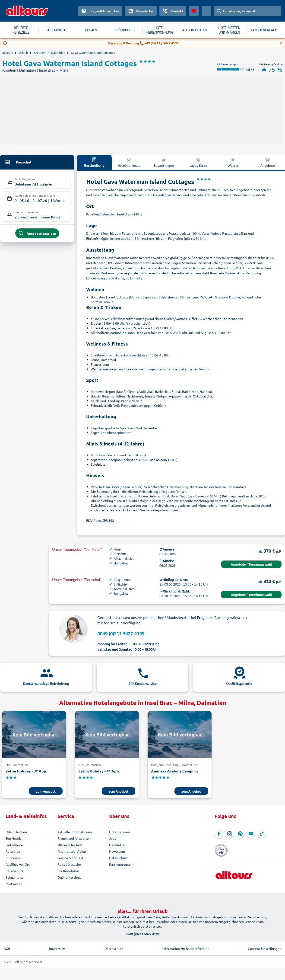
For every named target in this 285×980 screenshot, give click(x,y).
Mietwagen (14, 884)
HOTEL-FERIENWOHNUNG (160, 30)
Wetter (233, 162)
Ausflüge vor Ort (18, 864)
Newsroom (117, 851)
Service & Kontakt (70, 858)
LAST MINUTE (56, 30)
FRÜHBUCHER (125, 30)
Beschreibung (94, 162)
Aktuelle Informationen (75, 832)
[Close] (281, 43)
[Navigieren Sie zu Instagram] (230, 834)
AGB (7, 948)
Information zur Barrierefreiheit (186, 948)
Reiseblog (13, 851)
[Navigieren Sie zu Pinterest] (240, 834)
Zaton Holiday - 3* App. (26, 771)
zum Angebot (46, 791)
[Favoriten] (194, 11)
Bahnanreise (15, 877)
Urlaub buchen (16, 832)
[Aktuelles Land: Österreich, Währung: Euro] (206, 11)
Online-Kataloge (70, 877)
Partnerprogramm (122, 864)
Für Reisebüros (68, 871)
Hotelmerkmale (129, 162)
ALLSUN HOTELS (195, 30)
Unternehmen (119, 832)
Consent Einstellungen (265, 948)
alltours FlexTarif (70, 845)
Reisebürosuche (69, 864)
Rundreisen (14, 858)
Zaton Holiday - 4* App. (99, 771)
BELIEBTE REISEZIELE (21, 30)
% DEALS (90, 30)
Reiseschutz (14, 871)
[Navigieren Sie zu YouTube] (251, 834)
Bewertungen (164, 162)
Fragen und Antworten (74, 838)
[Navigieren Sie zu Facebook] (219, 834)
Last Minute (14, 845)
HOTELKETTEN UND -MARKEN (229, 30)
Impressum (57, 948)
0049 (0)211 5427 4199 (121, 633)
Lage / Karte (198, 162)
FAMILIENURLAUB (264, 30)
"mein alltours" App (72, 851)
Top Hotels (13, 838)
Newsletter (117, 845)
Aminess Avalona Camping (174, 771)
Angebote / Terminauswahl (251, 564)
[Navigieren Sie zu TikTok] (262, 834)
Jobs (112, 838)
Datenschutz (119, 858)
